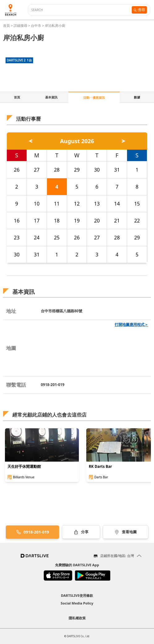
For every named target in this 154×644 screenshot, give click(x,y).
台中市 (36, 25)
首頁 (7, 25)
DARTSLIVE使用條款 (77, 595)
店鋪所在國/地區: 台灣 (117, 556)
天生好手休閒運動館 (24, 467)
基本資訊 (51, 97)
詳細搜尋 (21, 25)
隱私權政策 (77, 618)
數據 (137, 97)
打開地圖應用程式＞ (131, 324)
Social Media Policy (77, 603)
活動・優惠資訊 (94, 98)
